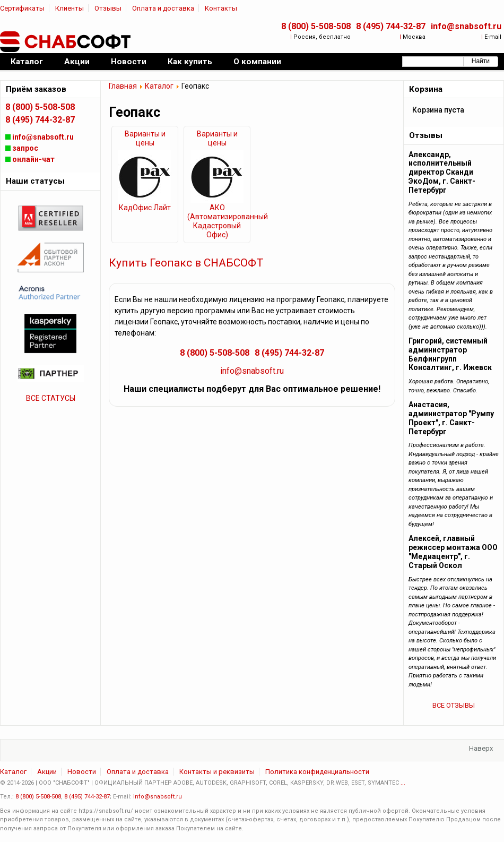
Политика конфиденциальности (317, 772)
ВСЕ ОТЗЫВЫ (454, 705)
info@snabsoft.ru (466, 26)
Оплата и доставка (163, 8)
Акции (47, 772)
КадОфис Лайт (145, 208)
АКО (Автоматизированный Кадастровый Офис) (217, 221)
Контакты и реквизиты (217, 772)
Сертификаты (22, 8)
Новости (82, 772)
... (403, 783)
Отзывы (108, 8)
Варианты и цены (145, 138)
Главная (123, 86)
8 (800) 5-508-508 (316, 26)
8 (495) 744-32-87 (391, 26)
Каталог (159, 86)
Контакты (221, 8)
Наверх (481, 748)
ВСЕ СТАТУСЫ (51, 398)
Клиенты (69, 8)
